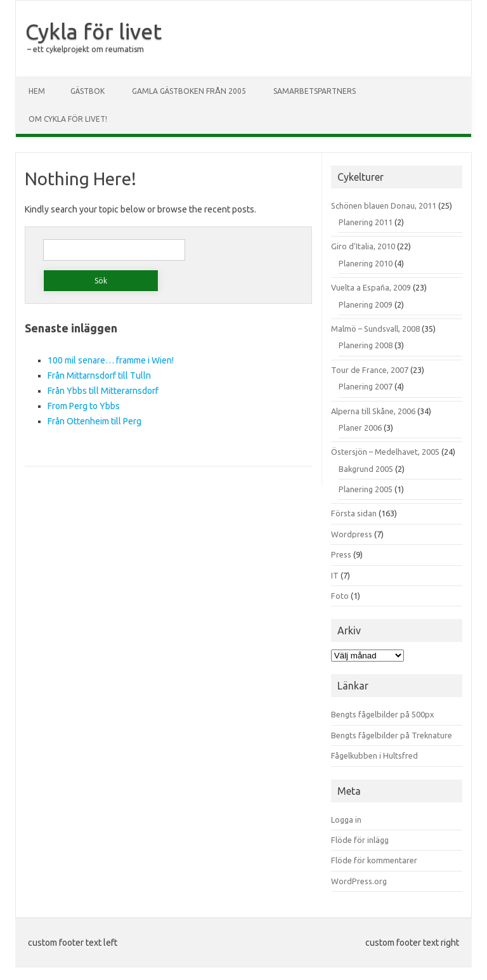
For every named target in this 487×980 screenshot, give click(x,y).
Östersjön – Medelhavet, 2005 (385, 452)
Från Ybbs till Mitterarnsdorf (103, 391)
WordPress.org (359, 881)
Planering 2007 (366, 386)
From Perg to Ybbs (84, 406)
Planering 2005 (366, 489)
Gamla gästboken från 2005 (189, 91)
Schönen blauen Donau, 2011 (384, 206)
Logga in (346, 820)
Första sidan (354, 513)
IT (335, 575)
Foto (340, 596)
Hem (37, 91)
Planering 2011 (366, 222)
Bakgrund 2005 (366, 469)
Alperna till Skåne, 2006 (373, 411)
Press (341, 554)
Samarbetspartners (315, 91)
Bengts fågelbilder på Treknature (392, 735)
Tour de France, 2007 (370, 370)
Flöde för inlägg (360, 840)
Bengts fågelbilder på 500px (383, 714)
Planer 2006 (360, 428)
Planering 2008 (366, 345)
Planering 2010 (366, 263)
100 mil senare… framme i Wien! (111, 360)
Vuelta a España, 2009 (371, 287)
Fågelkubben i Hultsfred (374, 755)
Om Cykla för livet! (68, 119)
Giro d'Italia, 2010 (363, 246)
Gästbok (88, 91)
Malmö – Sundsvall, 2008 (375, 329)
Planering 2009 (366, 304)
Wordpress (352, 534)
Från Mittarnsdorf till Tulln (99, 376)
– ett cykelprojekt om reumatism (86, 49)
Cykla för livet (94, 31)
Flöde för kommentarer (374, 860)
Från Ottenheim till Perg (94, 421)
